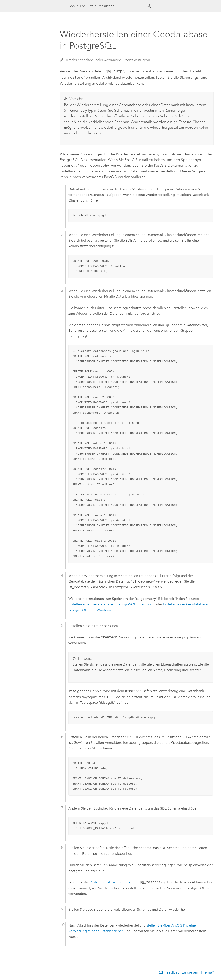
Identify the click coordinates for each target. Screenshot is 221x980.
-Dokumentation (112, 881)
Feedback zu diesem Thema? (189, 971)
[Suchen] (149, 6)
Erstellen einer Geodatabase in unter (111, 603)
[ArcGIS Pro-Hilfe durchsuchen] (106, 6)
